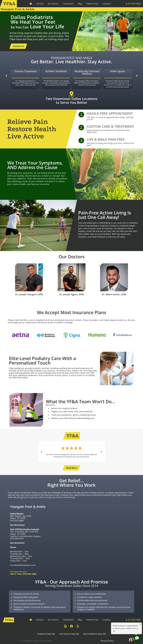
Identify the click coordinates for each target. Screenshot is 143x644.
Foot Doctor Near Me (69, 634)
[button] (6, 76)
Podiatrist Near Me (46, 634)
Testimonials (68, 4)
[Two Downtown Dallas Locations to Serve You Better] (72, 94)
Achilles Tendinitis (56, 71)
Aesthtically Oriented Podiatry (87, 72)
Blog (80, 4)
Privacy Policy (107, 641)
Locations (107, 4)
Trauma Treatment (25, 71)
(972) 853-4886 (17, 521)
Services (40, 4)
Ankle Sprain (118, 71)
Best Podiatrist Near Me (95, 634)
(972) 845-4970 (17, 538)
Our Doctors (53, 4)
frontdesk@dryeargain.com (23, 565)
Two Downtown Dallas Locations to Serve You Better (72, 101)
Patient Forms (92, 4)
